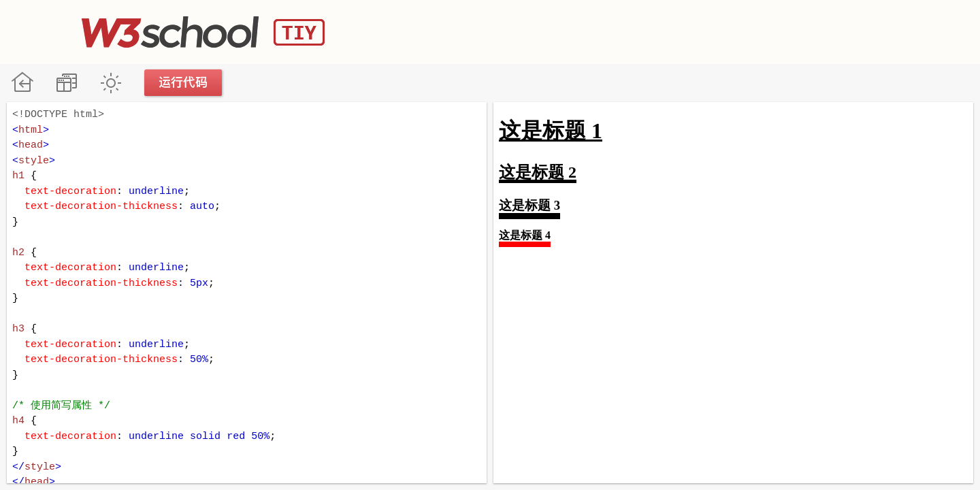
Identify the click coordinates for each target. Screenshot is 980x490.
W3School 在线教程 (22, 83)
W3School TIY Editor (203, 32)
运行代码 (184, 83)
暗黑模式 (111, 83)
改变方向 (66, 83)
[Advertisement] (651, 31)
